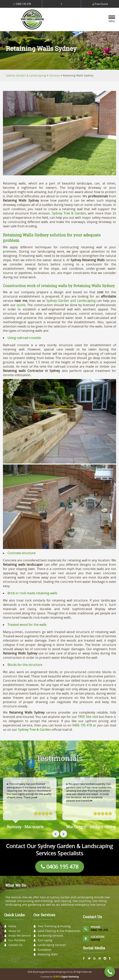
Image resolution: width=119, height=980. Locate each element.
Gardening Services (50, 936)
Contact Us (15, 945)
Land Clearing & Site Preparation (59, 931)
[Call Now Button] (110, 972)
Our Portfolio (17, 940)
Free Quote (100, 4)
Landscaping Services (52, 945)
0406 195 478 (22, 4)
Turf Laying (45, 940)
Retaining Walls (48, 954)
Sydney (95, 940)
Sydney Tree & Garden (69, 213)
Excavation (45, 950)
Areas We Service (20, 936)
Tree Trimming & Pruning (54, 926)
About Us (14, 931)
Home (12, 926)
